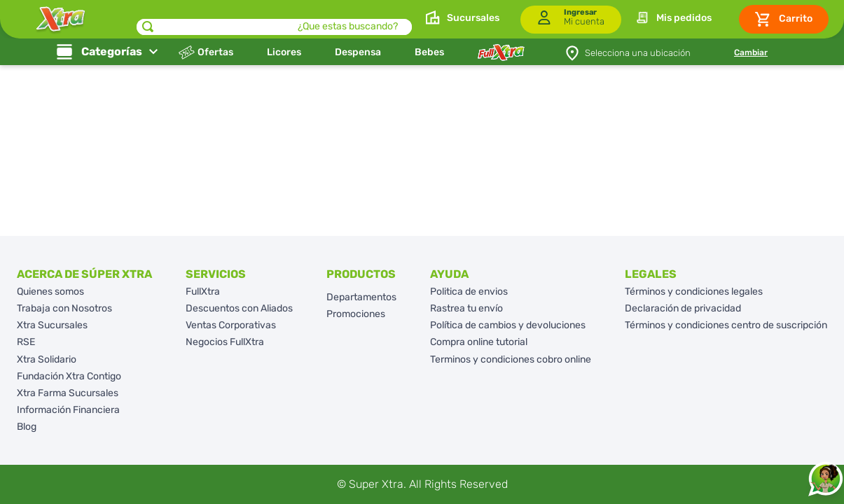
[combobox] (274, 19)
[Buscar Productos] (148, 27)
